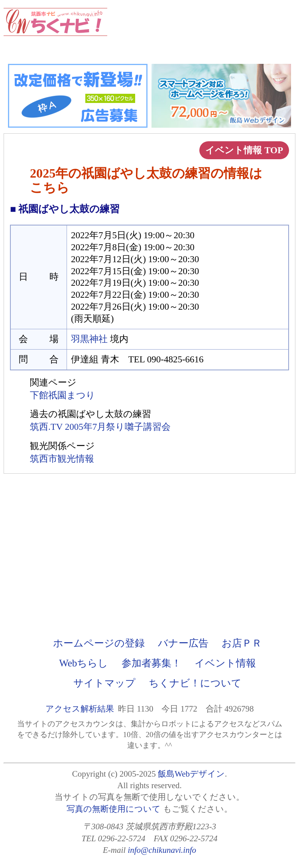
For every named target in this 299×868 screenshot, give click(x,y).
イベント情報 (225, 663)
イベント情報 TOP (244, 150)
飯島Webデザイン (191, 774)
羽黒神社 (89, 339)
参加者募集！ (151, 663)
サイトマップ (104, 683)
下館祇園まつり (63, 395)
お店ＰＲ (242, 643)
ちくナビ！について (195, 683)
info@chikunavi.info (162, 850)
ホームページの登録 (99, 643)
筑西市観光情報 (62, 459)
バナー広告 (183, 643)
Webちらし (84, 663)
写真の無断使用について (114, 809)
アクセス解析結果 (80, 709)
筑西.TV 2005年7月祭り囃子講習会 (100, 427)
